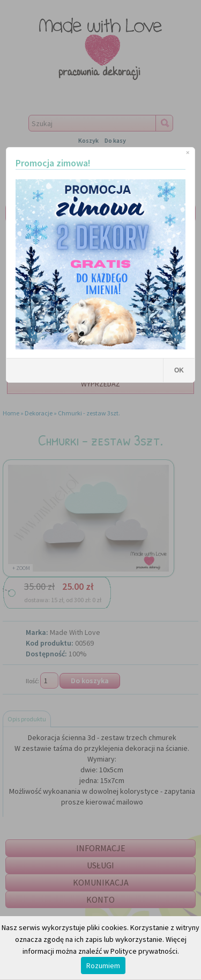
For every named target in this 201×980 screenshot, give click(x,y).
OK (179, 370)
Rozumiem (103, 966)
